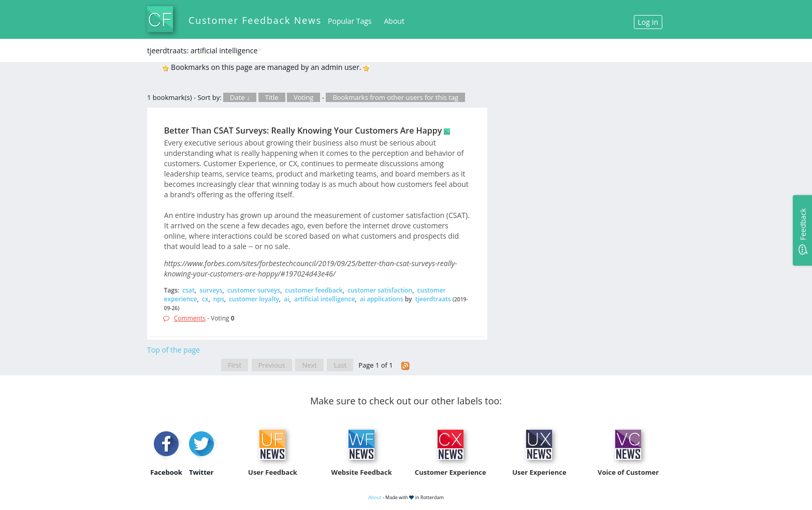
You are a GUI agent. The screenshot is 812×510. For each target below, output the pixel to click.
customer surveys (254, 290)
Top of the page (173, 350)
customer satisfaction (380, 290)
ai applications (382, 299)
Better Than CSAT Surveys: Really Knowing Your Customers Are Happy (303, 130)
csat (189, 290)
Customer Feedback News (255, 20)
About (394, 21)
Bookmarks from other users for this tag (395, 97)
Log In (648, 22)
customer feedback (314, 290)
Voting (304, 97)
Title (272, 97)
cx (205, 299)
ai (286, 299)
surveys (211, 290)
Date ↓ (240, 97)
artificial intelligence (324, 299)
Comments (190, 318)
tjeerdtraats (433, 299)
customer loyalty (254, 299)
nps (219, 299)
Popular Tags (350, 21)
